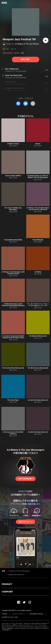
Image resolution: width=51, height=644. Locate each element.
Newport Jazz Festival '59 (16, 575)
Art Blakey (38, 272)
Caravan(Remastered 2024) (13, 240)
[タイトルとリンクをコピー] (33, 104)
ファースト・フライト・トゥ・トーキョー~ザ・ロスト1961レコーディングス (38, 305)
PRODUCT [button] (7, 584)
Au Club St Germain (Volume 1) (38, 432)
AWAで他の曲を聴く (25, 479)
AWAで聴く (25, 59)
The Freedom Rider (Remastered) (13, 368)
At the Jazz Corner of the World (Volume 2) (13, 433)
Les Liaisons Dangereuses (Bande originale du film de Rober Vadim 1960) (13, 338)
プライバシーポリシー (18, 614)
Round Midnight (38, 240)
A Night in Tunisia (13, 144)
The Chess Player (13, 400)
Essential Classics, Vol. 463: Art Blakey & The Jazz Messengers (38, 177)
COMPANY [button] (7, 592)
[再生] (46, 40)
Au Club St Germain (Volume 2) (38, 400)
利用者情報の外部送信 (36, 614)
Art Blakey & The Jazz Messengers (29, 44)
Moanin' (38, 144)
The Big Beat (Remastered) (38, 336)
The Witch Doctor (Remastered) (38, 368)
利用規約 (5, 614)
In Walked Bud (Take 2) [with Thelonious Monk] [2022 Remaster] (13, 305)
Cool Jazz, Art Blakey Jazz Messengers (13, 209)
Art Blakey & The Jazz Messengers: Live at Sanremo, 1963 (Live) (38, 209)
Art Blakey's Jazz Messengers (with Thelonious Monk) (13, 273)
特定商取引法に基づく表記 (10, 617)
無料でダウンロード (25, 522)
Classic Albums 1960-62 (13, 176)
